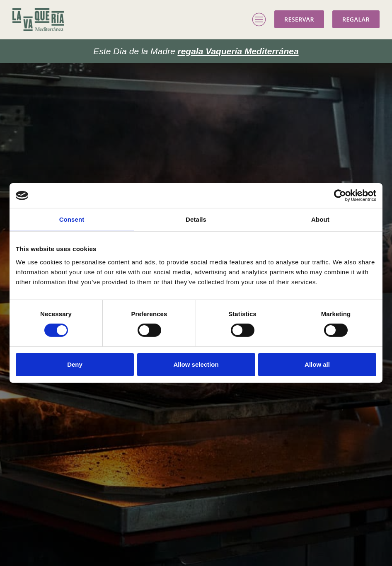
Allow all (317, 364)
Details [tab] (196, 219)
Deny (75, 364)
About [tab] (320, 219)
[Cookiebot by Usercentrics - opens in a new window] (340, 196)
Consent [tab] (72, 219)
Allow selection (196, 364)
